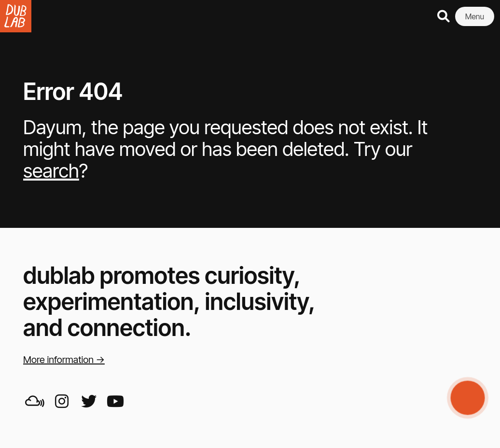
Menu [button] (475, 16)
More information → (64, 360)
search (51, 171)
